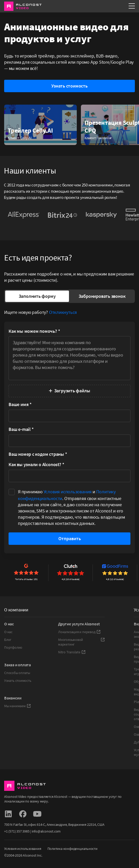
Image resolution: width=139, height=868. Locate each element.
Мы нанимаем (18, 706)
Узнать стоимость (18, 681)
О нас (8, 632)
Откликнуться (63, 312)
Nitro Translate (72, 652)
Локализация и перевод (79, 632)
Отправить (70, 538)
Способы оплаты (17, 673)
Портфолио (13, 647)
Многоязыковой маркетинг (81, 642)
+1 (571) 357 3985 (17, 831)
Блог (8, 640)
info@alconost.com (46, 831)
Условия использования (68, 492)
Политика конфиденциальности (72, 849)
